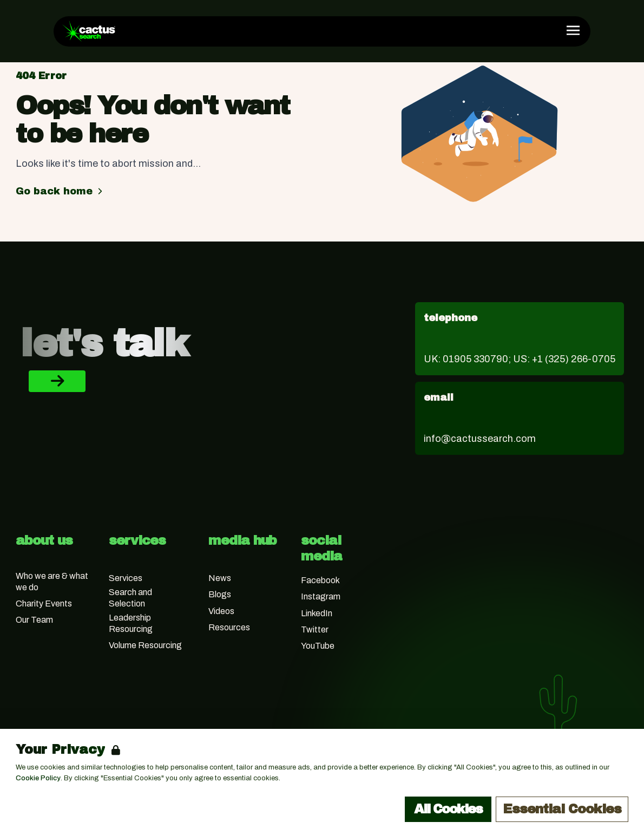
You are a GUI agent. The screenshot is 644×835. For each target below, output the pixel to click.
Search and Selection (130, 598)
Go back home (61, 191)
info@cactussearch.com (480, 439)
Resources (229, 627)
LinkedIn (317, 613)
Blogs (220, 594)
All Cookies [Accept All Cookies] (448, 809)
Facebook (320, 580)
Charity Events (44, 604)
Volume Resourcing (145, 645)
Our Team (34, 620)
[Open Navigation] (573, 30)
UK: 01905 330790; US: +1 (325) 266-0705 (520, 359)
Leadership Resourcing (131, 623)
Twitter (315, 629)
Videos (221, 611)
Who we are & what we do (52, 582)
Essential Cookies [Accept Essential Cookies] (562, 809)
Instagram (321, 596)
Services (126, 578)
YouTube (318, 646)
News (220, 578)
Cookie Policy (38, 778)
